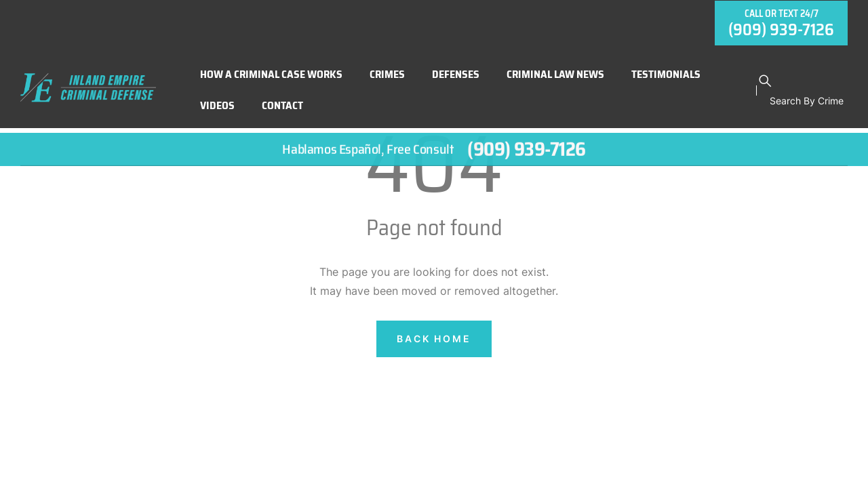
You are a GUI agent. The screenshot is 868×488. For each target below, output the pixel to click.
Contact (282, 101)
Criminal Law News (555, 69)
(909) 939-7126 (526, 148)
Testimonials (666, 69)
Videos (217, 101)
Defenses (456, 69)
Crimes (387, 69)
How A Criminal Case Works (271, 69)
